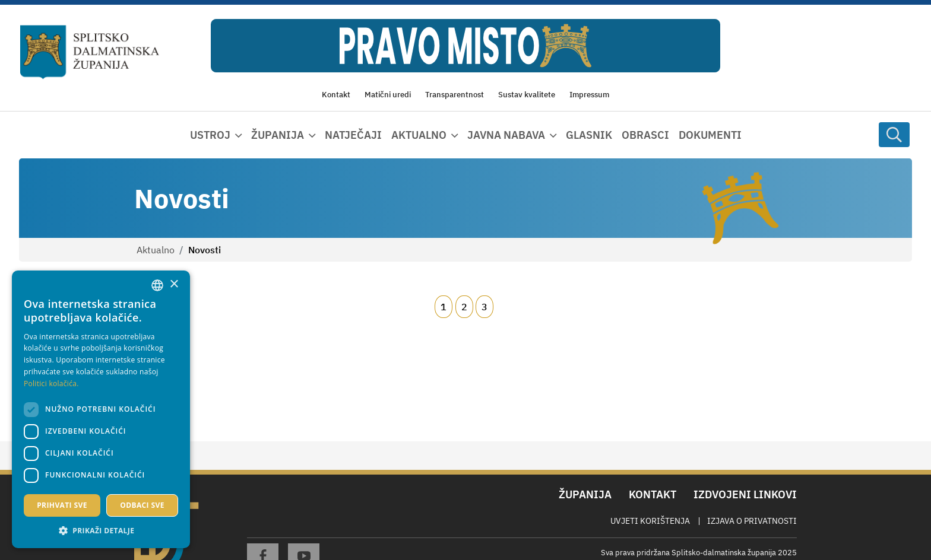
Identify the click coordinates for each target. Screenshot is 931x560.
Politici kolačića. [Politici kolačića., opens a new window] (51, 384)
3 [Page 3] (484, 307)
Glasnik (589, 135)
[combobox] (157, 285)
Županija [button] (278, 135)
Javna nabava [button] (506, 135)
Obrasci (645, 135)
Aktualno (156, 250)
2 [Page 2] (464, 307)
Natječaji (353, 135)
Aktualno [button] (419, 135)
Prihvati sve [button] (62, 505)
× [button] (174, 284)
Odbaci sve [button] (142, 505)
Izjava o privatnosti (752, 521)
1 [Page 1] (444, 307)
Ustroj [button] (210, 135)
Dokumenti (710, 135)
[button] (101, 530)
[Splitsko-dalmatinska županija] (90, 52)
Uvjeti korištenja (650, 521)
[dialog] (101, 409)
